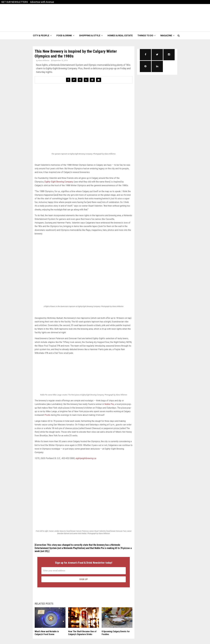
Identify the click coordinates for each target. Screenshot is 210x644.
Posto (47, 415)
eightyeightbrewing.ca (86, 458)
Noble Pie (109, 404)
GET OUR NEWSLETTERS (15, 2)
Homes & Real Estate (120, 35)
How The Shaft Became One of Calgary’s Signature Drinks (82, 633)
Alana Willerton (44, 61)
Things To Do (145, 35)
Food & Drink (64, 35)
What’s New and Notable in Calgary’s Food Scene (47, 633)
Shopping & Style (90, 35)
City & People (41, 35)
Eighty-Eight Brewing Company (59, 182)
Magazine (166, 35)
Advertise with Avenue (42, 2)
